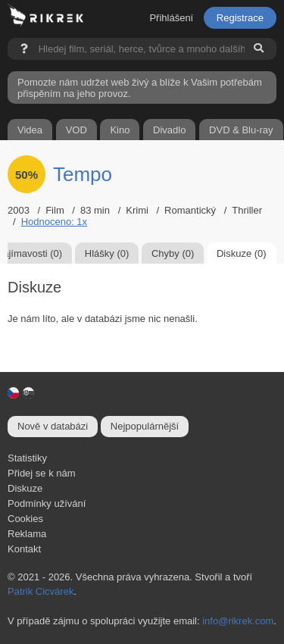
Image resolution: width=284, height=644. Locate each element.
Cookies (25, 519)
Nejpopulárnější (145, 426)
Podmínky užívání (47, 503)
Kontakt (24, 549)
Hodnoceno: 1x (54, 222)
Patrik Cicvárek (41, 591)
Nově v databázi (53, 426)
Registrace (240, 18)
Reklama (27, 534)
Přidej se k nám (42, 473)
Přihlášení (171, 18)
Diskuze (25, 488)
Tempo (83, 174)
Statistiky (27, 458)
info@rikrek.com (238, 621)
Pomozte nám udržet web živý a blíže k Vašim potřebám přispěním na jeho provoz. (140, 88)
